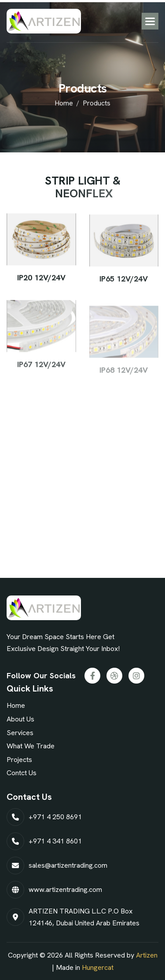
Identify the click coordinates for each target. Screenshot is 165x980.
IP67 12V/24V (41, 368)
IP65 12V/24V (124, 280)
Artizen (147, 955)
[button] (150, 21)
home (64, 104)
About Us (20, 719)
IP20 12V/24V (41, 278)
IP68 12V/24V (124, 375)
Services (20, 733)
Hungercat (98, 967)
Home (16, 705)
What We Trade (31, 746)
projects (19, 760)
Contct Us (22, 773)
